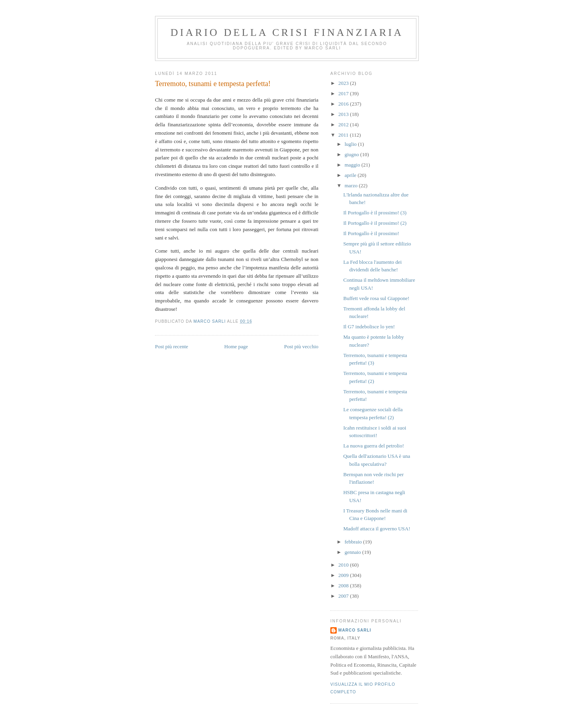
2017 (344, 93)
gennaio (353, 552)
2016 (344, 104)
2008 (344, 586)
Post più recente (172, 346)
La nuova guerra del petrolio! (373, 446)
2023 (344, 83)
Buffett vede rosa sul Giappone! (376, 298)
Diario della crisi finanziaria (287, 32)
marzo (352, 185)
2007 (344, 596)
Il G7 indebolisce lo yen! (369, 327)
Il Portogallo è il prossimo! (371, 233)
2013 (344, 114)
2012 (344, 125)
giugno (352, 154)
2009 (344, 575)
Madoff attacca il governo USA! (377, 529)
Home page (236, 346)
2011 (344, 135)
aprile (351, 175)
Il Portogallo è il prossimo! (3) (375, 213)
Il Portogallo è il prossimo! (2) (375, 223)
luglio (351, 144)
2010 (344, 565)
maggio (353, 165)
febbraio (354, 542)
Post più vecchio (301, 346)
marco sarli (355, 630)
